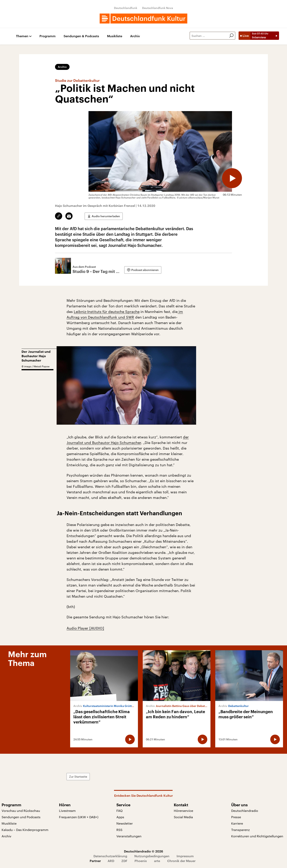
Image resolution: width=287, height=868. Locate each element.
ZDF (124, 861)
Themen (22, 36)
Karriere (237, 823)
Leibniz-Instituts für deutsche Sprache (107, 312)
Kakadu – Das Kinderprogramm (25, 830)
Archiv (135, 36)
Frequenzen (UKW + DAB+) (79, 817)
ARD (111, 861)
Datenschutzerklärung (110, 856)
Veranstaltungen (129, 836)
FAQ (119, 811)
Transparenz (240, 830)
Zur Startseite (78, 777)
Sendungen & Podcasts (81, 36)
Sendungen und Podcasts (21, 817)
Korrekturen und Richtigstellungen (257, 836)
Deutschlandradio (245, 811)
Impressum (185, 856)
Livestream (67, 811)
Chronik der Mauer (181, 861)
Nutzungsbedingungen (152, 856)
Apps (120, 817)
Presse (236, 817)
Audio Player (78, 628)
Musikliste (115, 36)
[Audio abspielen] (232, 178)
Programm (48, 36)
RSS (119, 830)
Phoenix (141, 861)
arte (157, 861)
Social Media (183, 817)
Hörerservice (183, 811)
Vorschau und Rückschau (21, 811)
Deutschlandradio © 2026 (143, 851)
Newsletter (125, 823)
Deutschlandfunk (126, 8)
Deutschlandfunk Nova (158, 8)
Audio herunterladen (106, 216)
